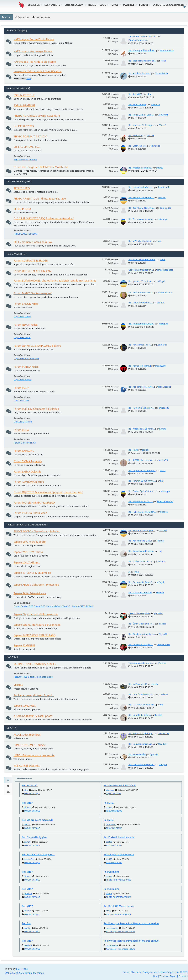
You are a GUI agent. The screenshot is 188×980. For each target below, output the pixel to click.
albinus (161, 303)
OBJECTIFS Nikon (22, 337)
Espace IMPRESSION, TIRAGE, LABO (35, 635)
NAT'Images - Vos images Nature (33, 51)
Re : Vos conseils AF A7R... (141, 387)
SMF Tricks (22, 969)
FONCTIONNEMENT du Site (30, 745)
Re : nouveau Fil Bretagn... (141, 125)
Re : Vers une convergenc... (142, 530)
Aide (155, 976)
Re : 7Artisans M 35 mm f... (142, 429)
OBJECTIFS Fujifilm (23, 422)
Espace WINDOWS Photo (28, 552)
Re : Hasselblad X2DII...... (141, 501)
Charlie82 (163, 694)
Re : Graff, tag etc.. (137, 146)
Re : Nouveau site (137, 754)
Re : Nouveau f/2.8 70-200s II (120, 785)
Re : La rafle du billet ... (140, 715)
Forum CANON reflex (26, 304)
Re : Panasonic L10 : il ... (140, 345)
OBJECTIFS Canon (22, 317)
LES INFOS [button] (34, 5)
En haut (183, 976)
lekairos (163, 624)
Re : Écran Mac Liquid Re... (141, 624)
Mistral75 (163, 460)
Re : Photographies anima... (142, 50)
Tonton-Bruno (165, 292)
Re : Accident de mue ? (139, 73)
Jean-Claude (164, 187)
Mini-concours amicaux (25, 160)
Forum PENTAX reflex (26, 367)
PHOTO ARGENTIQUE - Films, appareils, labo (40, 199)
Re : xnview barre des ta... (141, 561)
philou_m (155, 104)
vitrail (163, 259)
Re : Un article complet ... (141, 644)
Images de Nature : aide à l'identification (38, 71)
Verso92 (163, 634)
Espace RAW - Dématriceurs (30, 593)
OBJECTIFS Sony (22, 401)
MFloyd (162, 197)
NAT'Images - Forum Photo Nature (34, 39)
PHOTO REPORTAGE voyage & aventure (37, 116)
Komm (163, 429)
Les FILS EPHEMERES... (27, 147)
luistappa (156, 146)
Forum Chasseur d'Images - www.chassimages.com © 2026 (155, 972)
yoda (159, 241)
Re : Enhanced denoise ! (140, 592)
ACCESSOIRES (22, 188)
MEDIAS (18, 685)
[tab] (8, 780)
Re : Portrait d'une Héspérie (119, 837)
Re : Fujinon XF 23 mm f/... (141, 408)
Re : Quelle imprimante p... (142, 634)
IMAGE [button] (115, 5)
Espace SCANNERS (24, 645)
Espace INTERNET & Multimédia (32, 573)
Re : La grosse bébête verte (119, 854)
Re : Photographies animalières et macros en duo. (132, 923)
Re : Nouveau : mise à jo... (141, 744)
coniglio (163, 765)
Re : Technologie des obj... (141, 219)
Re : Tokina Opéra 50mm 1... (142, 491)
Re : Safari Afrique (137, 104)
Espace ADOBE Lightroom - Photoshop (36, 585)
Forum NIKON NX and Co (59, 606)
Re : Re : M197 (135, 94)
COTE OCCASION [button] (74, 5)
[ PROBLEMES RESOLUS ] (26, 234)
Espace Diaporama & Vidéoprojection (36, 614)
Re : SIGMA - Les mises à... (141, 460)
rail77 (163, 471)
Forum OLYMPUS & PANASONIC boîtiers (37, 346)
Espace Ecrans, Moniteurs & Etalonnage (37, 625)
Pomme (162, 663)
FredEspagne (165, 387)
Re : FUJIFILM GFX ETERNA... (142, 512)
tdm (149, 94)
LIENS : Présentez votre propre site (34, 755)
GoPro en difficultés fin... (141, 270)
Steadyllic (163, 744)
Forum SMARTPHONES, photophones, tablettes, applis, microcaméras (55, 281)
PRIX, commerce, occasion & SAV (33, 242)
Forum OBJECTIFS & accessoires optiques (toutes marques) (48, 492)
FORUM (144, 5)
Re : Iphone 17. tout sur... (141, 281)
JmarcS (160, 168)
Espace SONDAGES (25, 706)
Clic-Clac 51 (163, 733)
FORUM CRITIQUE (24, 95)
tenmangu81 (164, 644)
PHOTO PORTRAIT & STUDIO (30, 136)
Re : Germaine (135, 135)
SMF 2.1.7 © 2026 (14, 973)
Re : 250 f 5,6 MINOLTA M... (142, 208)
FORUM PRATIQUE (24, 105)
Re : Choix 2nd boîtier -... (140, 303)
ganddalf (159, 613)
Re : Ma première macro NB (37, 820)
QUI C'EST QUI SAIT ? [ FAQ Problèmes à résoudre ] (44, 218)
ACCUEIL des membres (27, 735)
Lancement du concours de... (143, 36)
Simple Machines (34, 973)
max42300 (160, 366)
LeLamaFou (111, 824)
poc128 (150, 135)
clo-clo (155, 684)
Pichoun (28, 807)
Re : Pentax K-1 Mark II (140, 366)
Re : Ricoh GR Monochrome (142, 259)
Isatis (29, 79)
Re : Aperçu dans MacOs (140, 541)
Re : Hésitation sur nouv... (141, 292)
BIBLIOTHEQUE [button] (97, 5)
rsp (161, 551)
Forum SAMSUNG (24, 451)
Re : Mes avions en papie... (141, 765)
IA (129, 572)
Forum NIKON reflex (26, 325)
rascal (163, 61)
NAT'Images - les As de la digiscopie (35, 62)
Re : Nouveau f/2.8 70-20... (141, 324)
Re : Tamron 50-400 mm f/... (142, 481)
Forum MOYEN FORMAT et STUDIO (34, 503)
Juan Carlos (162, 345)
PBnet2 (162, 125)
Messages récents (24, 778)
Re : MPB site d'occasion (140, 241)
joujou (145, 450)
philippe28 (164, 408)
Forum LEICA (21, 430)
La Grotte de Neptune (139, 613)
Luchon (162, 561)
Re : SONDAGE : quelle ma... (142, 705)
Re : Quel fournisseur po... (141, 694)
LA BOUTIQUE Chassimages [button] (169, 5)
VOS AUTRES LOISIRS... (27, 766)
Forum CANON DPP (23, 606)
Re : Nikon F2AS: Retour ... (141, 197)
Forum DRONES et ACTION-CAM (33, 271)
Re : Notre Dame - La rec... (141, 115)
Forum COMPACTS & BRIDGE (31, 261)
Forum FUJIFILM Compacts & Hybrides (36, 409)
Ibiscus (160, 541)
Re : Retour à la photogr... (141, 733)
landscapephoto (165, 270)
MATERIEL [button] (129, 5)
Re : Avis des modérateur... (141, 551)
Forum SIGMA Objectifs (27, 472)
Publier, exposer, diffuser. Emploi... (34, 695)
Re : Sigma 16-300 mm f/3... (142, 471)
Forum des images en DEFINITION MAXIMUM (41, 167)
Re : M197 (27, 803)
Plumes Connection (138, 40)
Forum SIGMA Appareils (28, 461)
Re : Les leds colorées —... (141, 187)
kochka (159, 715)
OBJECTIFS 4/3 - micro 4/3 (26, 359)
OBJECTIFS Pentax (23, 380)
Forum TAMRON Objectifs (29, 482)
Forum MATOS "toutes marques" (33, 293)
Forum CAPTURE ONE (83, 606)
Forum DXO (40, 606)
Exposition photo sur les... (141, 663)
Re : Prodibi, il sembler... (140, 168)
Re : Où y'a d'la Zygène (35, 837)
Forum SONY (21, 388)
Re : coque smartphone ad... (142, 61)
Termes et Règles (168, 976)
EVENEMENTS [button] (52, 5)
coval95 (160, 592)
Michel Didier (162, 73)
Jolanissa (28, 893)
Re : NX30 (133, 450)
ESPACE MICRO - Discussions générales (37, 531)
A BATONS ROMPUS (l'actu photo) (33, 716)
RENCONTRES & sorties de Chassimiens (33, 677)
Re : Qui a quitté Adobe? (140, 582)
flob (137, 572)
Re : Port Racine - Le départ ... (38, 854)
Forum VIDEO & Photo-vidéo (30, 513)
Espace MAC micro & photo (30, 542)
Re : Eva (26, 923)
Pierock (164, 512)
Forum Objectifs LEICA (25, 443)
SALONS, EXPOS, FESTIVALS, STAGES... (36, 664)
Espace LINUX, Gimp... (27, 562)
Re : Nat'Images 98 (138, 684)
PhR (162, 481)
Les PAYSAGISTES (24, 126)
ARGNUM (163, 115)
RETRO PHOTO (22, 209)
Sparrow (154, 754)
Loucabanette (167, 50)
